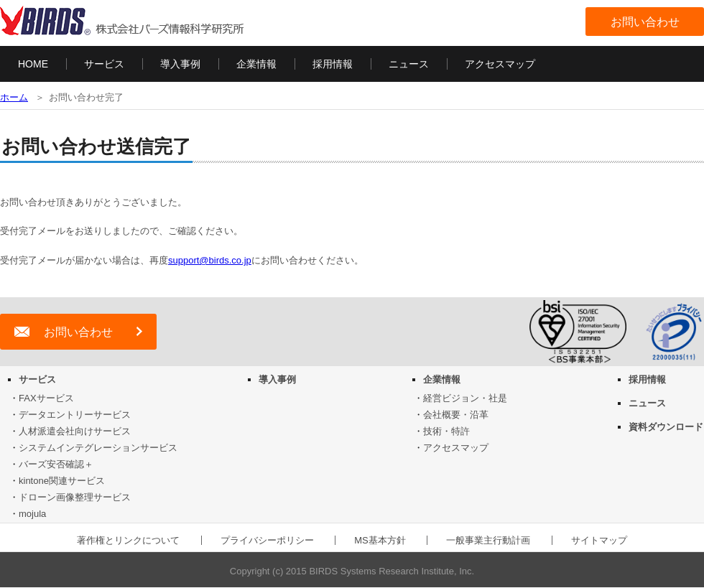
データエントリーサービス (75, 415)
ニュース (409, 64)
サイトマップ (599, 540)
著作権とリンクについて (128, 540)
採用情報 (333, 64)
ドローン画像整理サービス (75, 497)
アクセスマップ (500, 64)
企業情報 (256, 64)
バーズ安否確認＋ (56, 464)
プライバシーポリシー (267, 540)
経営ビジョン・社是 (465, 398)
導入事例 (180, 64)
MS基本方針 (380, 540)
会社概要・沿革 (456, 415)
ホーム (14, 97)
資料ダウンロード (666, 427)
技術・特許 (446, 431)
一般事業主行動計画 (488, 540)
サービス (104, 64)
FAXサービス (46, 398)
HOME (33, 64)
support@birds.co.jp (210, 260)
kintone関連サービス (62, 481)
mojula (32, 514)
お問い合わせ (645, 22)
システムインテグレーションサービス (98, 448)
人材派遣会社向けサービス (75, 431)
